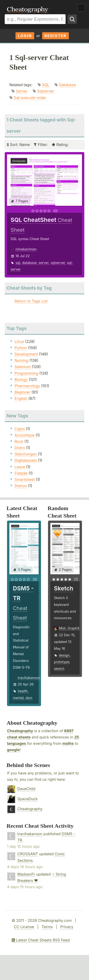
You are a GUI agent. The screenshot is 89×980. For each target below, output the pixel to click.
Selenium (23, 367)
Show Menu (81, 8)
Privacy (67, 927)
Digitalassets (26, 460)
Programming (26, 373)
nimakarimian (26, 249)
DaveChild (26, 789)
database (29, 263)
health (23, 691)
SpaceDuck (28, 799)
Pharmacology (27, 386)
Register (56, 36)
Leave (20, 467)
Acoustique (24, 435)
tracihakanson (29, 678)
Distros (21, 486)
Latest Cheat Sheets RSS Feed (41, 940)
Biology (21, 380)
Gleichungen (26, 454)
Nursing (21, 360)
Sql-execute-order (30, 98)
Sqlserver (45, 91)
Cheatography (20, 731)
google (13, 750)
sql (18, 263)
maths (68, 743)
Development (26, 354)
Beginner (22, 392)
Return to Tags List (31, 301)
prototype (62, 662)
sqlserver (58, 263)
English (21, 398)
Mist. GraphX (69, 628)
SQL (46, 85)
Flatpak (21, 473)
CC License (24, 927)
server (44, 263)
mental (18, 698)
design (64, 655)
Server (22, 91)
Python (21, 348)
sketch (59, 669)
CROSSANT (28, 854)
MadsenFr (26, 874)
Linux (19, 341)
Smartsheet (25, 479)
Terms (47, 927)
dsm (29, 698)
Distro (20, 448)
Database (67, 85)
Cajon (20, 429)
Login (25, 36)
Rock (19, 441)
